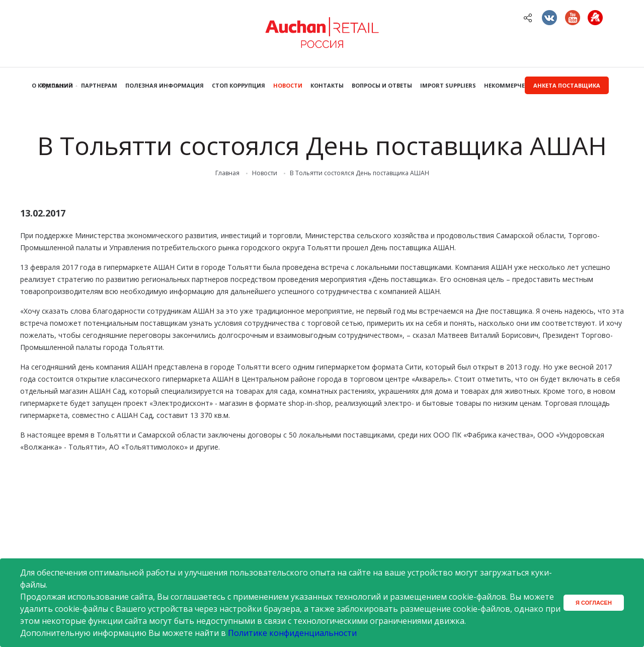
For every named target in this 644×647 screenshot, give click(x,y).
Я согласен (594, 603)
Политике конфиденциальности (292, 633)
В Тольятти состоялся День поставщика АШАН (359, 173)
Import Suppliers (448, 85)
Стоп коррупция (238, 85)
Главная (227, 173)
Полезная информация (165, 85)
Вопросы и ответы (382, 85)
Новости (288, 85)
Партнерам (99, 85)
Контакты (327, 85)
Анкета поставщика (567, 85)
